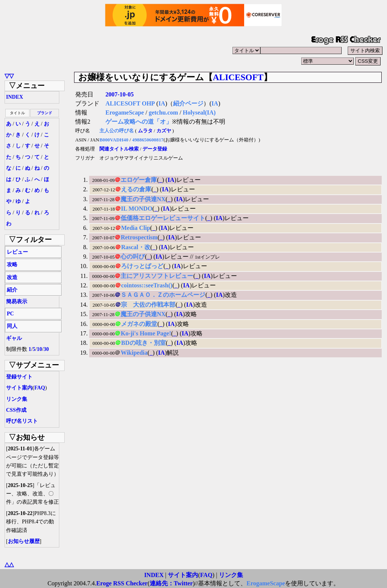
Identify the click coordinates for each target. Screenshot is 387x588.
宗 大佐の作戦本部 (148, 305)
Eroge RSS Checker (122, 583)
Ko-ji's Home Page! (146, 333)
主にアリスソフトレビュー (157, 276)
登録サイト (19, 377)
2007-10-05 (120, 94)
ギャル (14, 338)
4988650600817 (148, 140)
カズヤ (164, 131)
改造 (12, 277)
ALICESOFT (238, 77)
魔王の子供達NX (143, 199)
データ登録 (155, 149)
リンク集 (17, 399)
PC (10, 314)
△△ (9, 564)
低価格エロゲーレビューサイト (163, 218)
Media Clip (135, 228)
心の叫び (133, 257)
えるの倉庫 (136, 189)
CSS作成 (16, 410)
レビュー (17, 252)
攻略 (12, 265)
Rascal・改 (135, 247)
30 (46, 349)
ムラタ (145, 131)
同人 (12, 326)
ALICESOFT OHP (130, 103)
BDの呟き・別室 (143, 343)
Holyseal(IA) (199, 112)
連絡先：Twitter (171, 583)
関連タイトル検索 (119, 149)
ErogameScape (125, 112)
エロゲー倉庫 (139, 180)
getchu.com (163, 112)
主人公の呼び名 (117, 131)
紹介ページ (188, 103)
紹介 (12, 290)
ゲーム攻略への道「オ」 (139, 122)
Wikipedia (134, 353)
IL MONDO (137, 209)
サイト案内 (19, 388)
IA (162, 103)
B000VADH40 (114, 140)
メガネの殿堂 (139, 324)
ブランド (45, 113)
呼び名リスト (22, 421)
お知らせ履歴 (24, 541)
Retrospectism (139, 237)
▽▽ (9, 76)
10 (39, 349)
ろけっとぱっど (142, 266)
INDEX (15, 97)
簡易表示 (17, 302)
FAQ (40, 388)
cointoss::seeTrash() (147, 285)
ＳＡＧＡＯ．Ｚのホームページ (163, 295)
